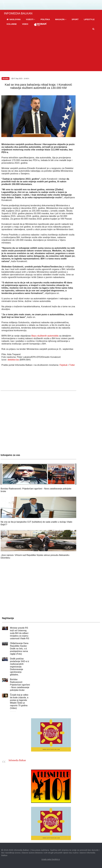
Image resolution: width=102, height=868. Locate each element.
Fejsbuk (63, 365)
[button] (31, 19)
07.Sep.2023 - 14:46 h (20, 79)
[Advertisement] (51, 51)
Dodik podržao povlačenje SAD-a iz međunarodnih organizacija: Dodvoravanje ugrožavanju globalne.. (20, 667)
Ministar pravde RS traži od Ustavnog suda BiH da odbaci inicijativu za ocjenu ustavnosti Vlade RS (20, 633)
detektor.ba (13, 360)
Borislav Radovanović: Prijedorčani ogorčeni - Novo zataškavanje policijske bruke (20, 685)
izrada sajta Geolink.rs (51, 859)
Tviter (72, 365)
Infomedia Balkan (17, 760)
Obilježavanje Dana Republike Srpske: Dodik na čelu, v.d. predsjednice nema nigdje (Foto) (19, 649)
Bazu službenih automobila (45, 336)
